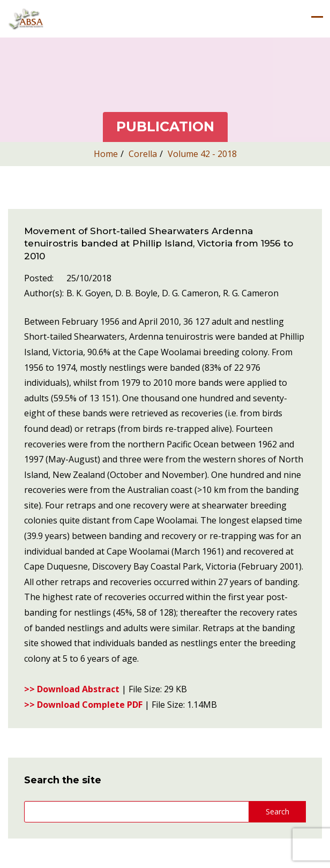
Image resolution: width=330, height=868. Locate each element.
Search (277, 811)
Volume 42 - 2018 (202, 154)
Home (106, 154)
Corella (143, 154)
